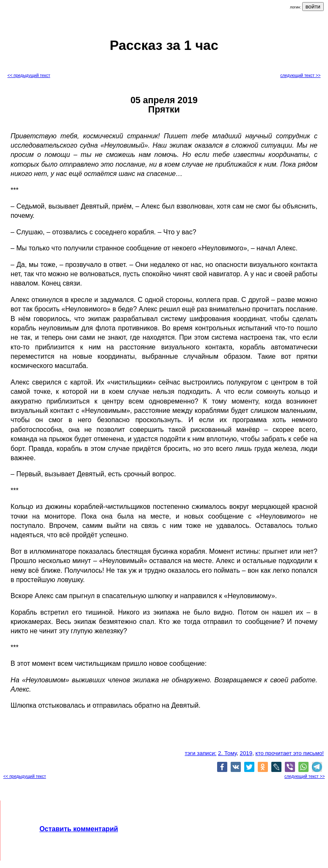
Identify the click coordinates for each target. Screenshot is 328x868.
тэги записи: (200, 753)
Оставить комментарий (79, 829)
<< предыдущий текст (29, 76)
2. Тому (227, 753)
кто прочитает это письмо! (290, 753)
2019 (246, 753)
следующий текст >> (300, 76)
